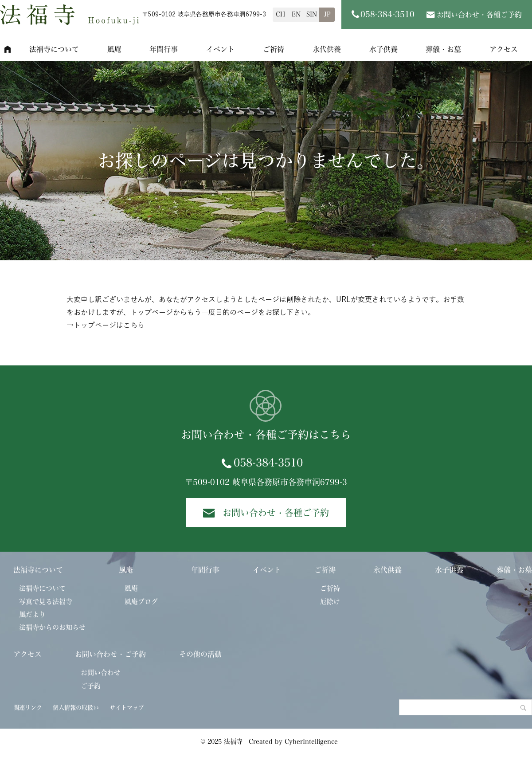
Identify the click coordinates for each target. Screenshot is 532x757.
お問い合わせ (101, 673)
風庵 (114, 49)
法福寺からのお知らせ (52, 627)
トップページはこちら (109, 326)
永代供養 (327, 49)
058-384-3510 (268, 463)
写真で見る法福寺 (46, 602)
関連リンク (28, 708)
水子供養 (383, 49)
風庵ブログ (141, 602)
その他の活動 (200, 654)
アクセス (27, 654)
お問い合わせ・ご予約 (110, 654)
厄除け (330, 602)
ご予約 (91, 686)
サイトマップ (127, 708)
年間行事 (164, 49)
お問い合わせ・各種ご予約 (479, 15)
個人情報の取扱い (76, 708)
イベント (220, 49)
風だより (32, 614)
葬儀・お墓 (443, 49)
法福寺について (54, 49)
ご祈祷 (274, 49)
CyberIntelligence (311, 741)
